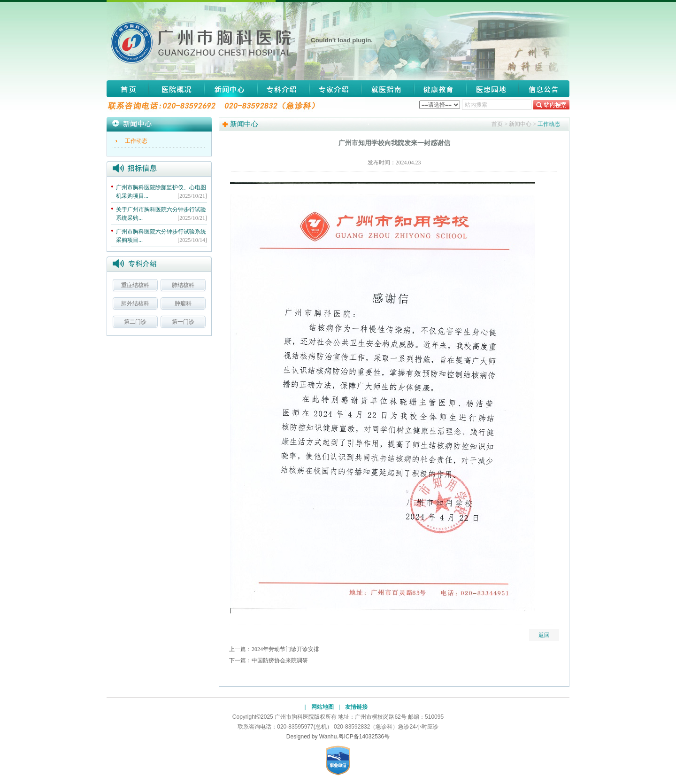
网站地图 (323, 707)
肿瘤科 (183, 303)
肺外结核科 (135, 303)
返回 (544, 635)
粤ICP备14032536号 (364, 737)
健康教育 (440, 89)
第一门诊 (183, 322)
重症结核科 (135, 285)
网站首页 (128, 89)
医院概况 (177, 89)
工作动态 (136, 141)
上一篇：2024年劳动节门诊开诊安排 (274, 649)
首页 (497, 124)
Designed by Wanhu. (312, 737)
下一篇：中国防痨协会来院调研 (269, 660)
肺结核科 (183, 285)
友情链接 (356, 707)
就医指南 (388, 89)
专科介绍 (283, 89)
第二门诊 (135, 322)
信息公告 (541, 89)
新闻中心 (231, 89)
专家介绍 (335, 89)
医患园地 (492, 89)
